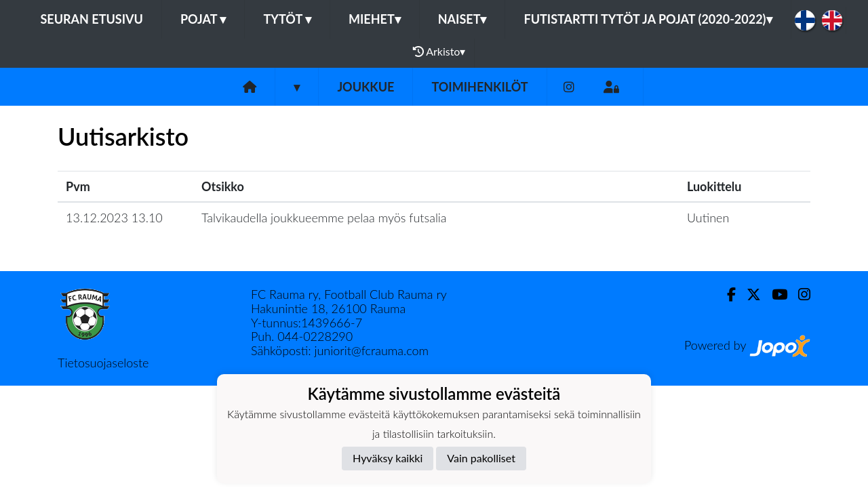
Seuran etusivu (92, 19)
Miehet (375, 19)
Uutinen (708, 218)
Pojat (203, 19)
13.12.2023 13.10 (114, 218)
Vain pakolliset (481, 458)
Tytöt (287, 19)
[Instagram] (569, 87)
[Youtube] (774, 294)
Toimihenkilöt (479, 87)
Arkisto (439, 52)
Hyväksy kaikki (388, 458)
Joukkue (366, 87)
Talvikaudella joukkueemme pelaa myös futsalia (324, 218)
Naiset (462, 19)
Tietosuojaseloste (103, 363)
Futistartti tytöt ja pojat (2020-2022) (648, 19)
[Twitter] (748, 294)
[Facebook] (726, 294)
